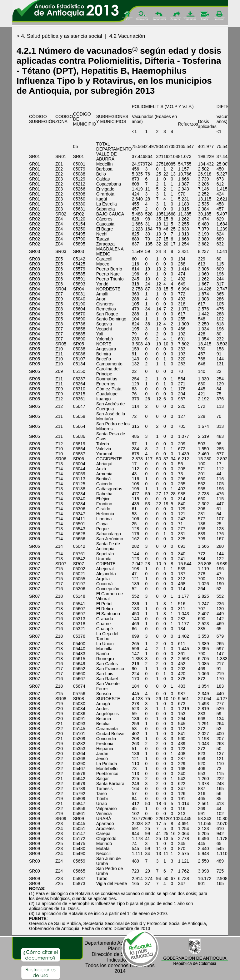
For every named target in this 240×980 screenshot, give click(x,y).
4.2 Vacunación (127, 36)
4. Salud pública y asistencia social (61, 36)
